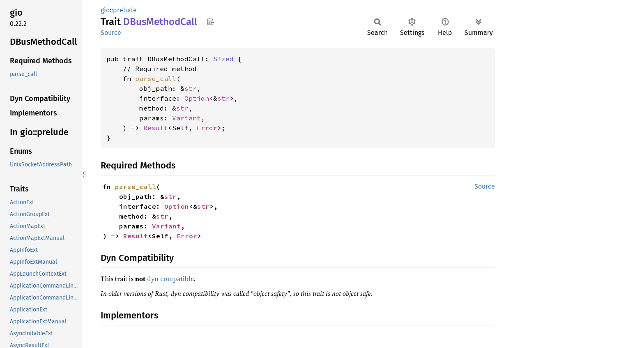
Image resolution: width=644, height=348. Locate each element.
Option (197, 98)
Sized (223, 59)
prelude (125, 10)
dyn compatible (170, 279)
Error (207, 128)
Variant (186, 118)
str (191, 88)
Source (111, 33)
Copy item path (210, 21)
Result (156, 128)
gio (105, 10)
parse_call (156, 78)
